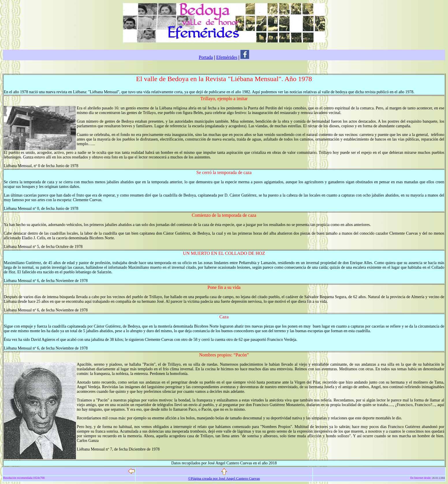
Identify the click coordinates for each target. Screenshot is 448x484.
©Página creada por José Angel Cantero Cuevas (224, 478)
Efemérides (227, 57)
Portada (206, 57)
